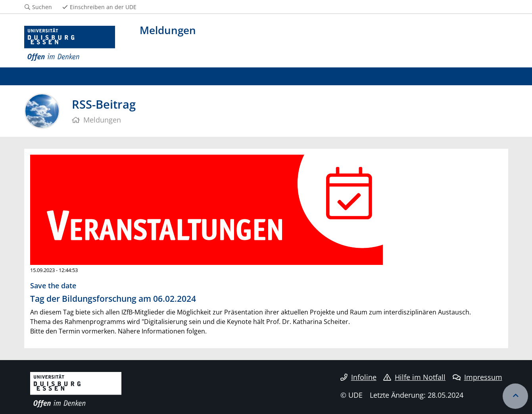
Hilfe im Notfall (414, 377)
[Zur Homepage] (70, 44)
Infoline (358, 377)
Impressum (477, 377)
